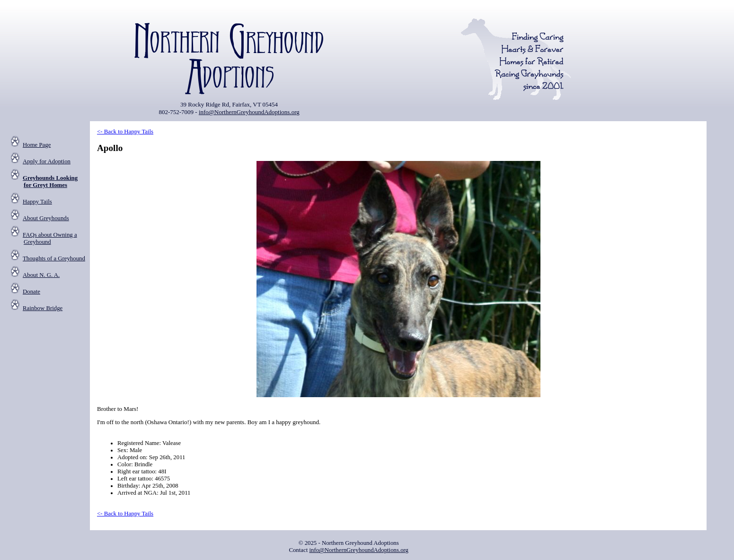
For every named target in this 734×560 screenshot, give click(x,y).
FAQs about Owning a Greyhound (50, 238)
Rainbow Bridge (43, 308)
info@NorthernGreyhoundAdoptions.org (249, 112)
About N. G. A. (41, 275)
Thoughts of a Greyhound (54, 258)
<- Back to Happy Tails (125, 132)
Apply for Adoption (47, 161)
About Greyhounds (46, 218)
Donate (31, 292)
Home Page (37, 145)
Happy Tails (37, 202)
